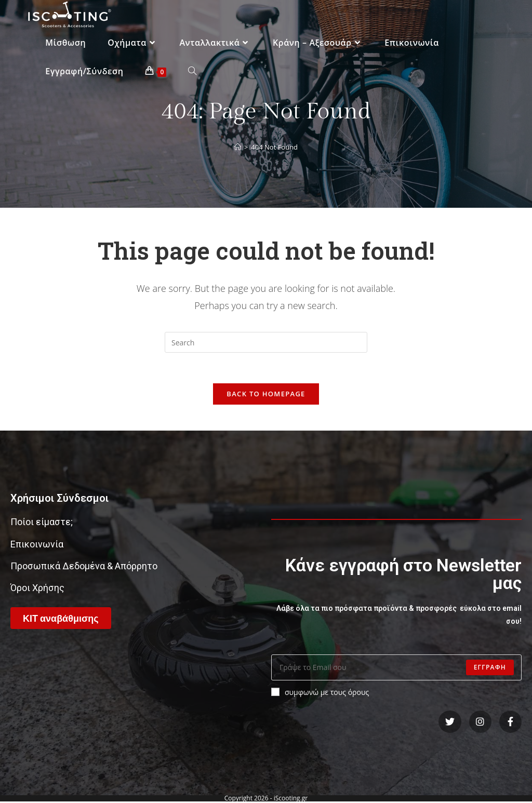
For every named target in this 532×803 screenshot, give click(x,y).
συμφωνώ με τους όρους (320, 693)
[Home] (238, 147)
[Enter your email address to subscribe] (396, 668)
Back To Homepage (266, 394)
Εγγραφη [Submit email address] (490, 668)
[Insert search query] (266, 342)
